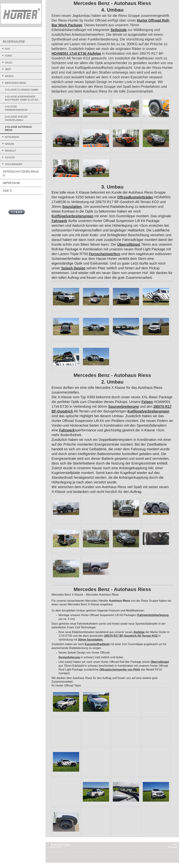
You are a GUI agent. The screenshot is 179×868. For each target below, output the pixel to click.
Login (175, 844)
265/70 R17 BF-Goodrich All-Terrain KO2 (131, 636)
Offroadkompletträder (135, 197)
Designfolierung (69, 657)
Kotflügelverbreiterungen (72, 216)
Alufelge (139, 632)
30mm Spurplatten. (91, 640)
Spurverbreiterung (123, 406)
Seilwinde (119, 30)
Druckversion (55, 845)
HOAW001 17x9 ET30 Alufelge (76, 53)
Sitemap (67, 845)
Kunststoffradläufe (97, 644)
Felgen (147, 402)
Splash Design (73, 268)
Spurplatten (72, 207)
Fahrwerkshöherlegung (153, 615)
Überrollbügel (129, 244)
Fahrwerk (59, 221)
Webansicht (172, 847)
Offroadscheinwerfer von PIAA (120, 670)
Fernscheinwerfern (105, 254)
